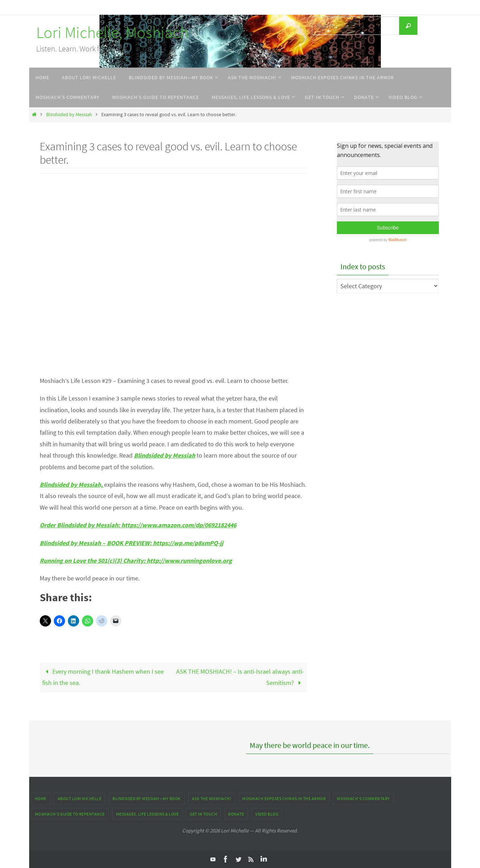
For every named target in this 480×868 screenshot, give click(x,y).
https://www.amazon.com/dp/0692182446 (181, 525)
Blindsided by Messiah (69, 114)
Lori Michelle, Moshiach (112, 32)
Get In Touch (203, 814)
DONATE (236, 814)
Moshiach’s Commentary (363, 798)
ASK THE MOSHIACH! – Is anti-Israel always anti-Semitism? (240, 677)
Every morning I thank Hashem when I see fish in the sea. (103, 677)
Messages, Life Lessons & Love (148, 814)
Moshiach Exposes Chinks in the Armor (284, 798)
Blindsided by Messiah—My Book (147, 798)
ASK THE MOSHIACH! (212, 798)
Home (41, 798)
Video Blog (267, 814)
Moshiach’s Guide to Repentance (70, 814)
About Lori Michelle (80, 798)
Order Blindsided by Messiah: (81, 525)
